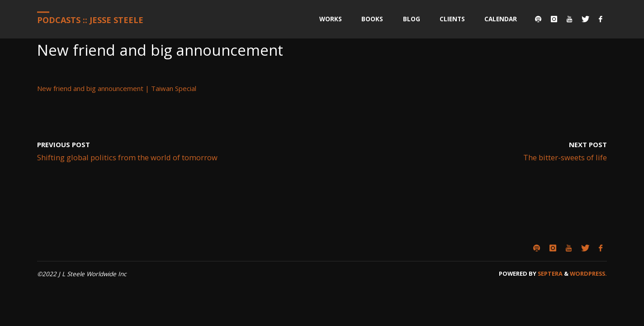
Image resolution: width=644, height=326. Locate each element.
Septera (549, 273)
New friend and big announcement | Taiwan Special (117, 88)
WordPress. (588, 273)
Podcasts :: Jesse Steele (90, 20)
